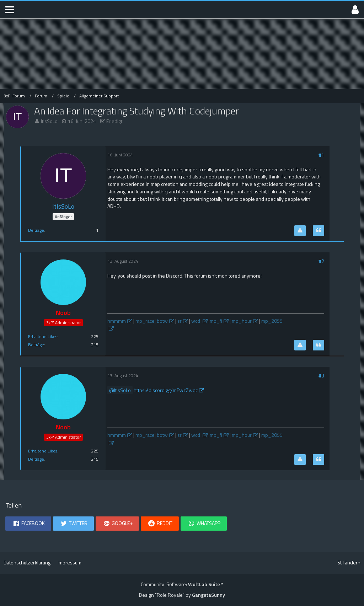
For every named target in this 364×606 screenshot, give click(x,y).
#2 (321, 261)
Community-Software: (182, 584)
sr (180, 321)
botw (162, 321)
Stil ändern (349, 562)
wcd (196, 321)
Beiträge (36, 230)
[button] (10, 10)
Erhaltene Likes (43, 336)
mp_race (145, 321)
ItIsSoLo (49, 121)
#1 (321, 155)
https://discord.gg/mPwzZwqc (166, 390)
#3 (321, 376)
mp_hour (242, 321)
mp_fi (216, 321)
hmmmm (117, 321)
